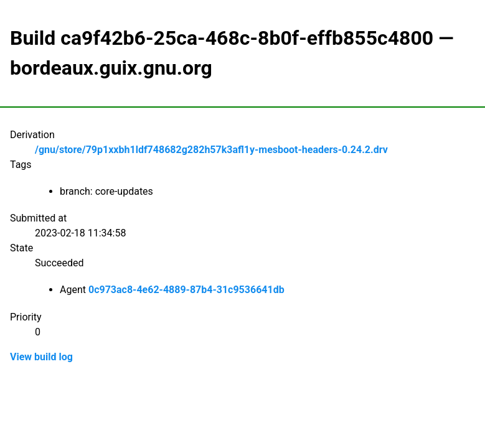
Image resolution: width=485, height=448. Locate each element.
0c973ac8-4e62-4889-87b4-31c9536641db (186, 290)
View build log (41, 357)
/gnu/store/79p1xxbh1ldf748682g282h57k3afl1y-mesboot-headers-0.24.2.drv (211, 150)
